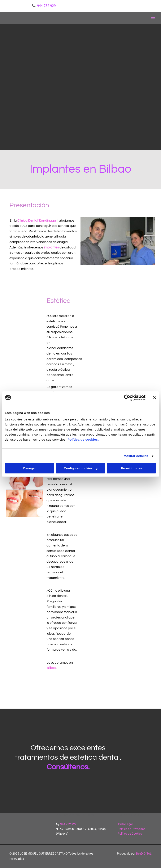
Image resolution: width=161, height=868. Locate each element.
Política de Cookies (130, 834)
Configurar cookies (81, 468)
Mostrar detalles (136, 456)
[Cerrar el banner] (155, 398)
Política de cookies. (83, 439)
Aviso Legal (125, 824)
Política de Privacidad (132, 829)
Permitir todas (132, 468)
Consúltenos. (68, 767)
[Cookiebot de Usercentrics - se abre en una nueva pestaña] (127, 398)
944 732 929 (46, 6)
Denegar (30, 468)
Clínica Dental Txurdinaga (37, 221)
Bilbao (51, 668)
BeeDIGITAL (144, 854)
